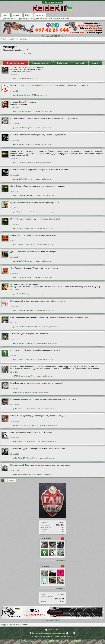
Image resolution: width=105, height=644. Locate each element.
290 (63, 532)
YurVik (13, 449)
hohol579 (14, 135)
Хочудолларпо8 (17, 465)
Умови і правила (46, 636)
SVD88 (13, 416)
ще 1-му (39, 195)
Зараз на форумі (23, 19)
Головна (67, 633)
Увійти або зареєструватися (52, 2)
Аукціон (95, 63)
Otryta (30, 111)
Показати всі (61, 561)
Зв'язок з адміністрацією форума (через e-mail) (48, 633)
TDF (12, 334)
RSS (74, 633)
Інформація (80, 63)
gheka (21, 95)
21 (62, 538)
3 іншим (37, 144)
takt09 (27, 392)
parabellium (15, 399)
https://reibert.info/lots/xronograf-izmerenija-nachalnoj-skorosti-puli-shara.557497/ (57, 86)
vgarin (13, 284)
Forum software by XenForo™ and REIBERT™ (52, 641)
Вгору (71, 633)
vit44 (12, 268)
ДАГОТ (13, 252)
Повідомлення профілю (16, 63)
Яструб (14, 186)
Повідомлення (63, 63)
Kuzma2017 (33, 409)
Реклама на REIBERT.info (52, 36)
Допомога (35, 636)
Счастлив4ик (16, 317)
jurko (13, 118)
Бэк (12, 301)
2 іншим (37, 111)
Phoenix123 (15, 235)
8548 (12, 86)
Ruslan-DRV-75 (31, 95)
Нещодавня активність (39, 19)
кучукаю (23, 79)
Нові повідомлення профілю (59, 19)
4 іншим (37, 128)
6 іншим (37, 163)
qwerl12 (16, 79)
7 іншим (34, 392)
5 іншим (37, 277)
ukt (12, 350)
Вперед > (12, 480)
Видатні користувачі (8, 19)
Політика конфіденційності (62, 636)
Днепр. (62, 601)
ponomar (14, 102)
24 (62, 566)
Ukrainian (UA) (53, 630)
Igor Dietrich (16, 202)
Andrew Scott (16, 432)
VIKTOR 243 (15, 67)
